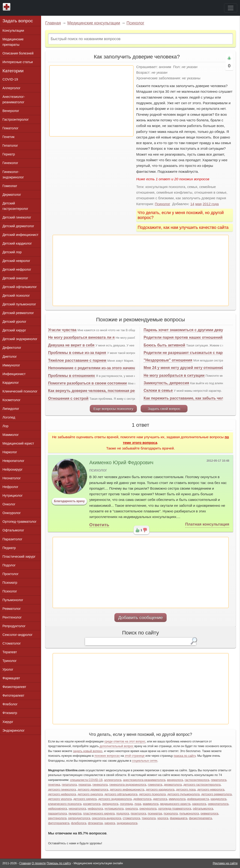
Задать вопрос (18, 21)
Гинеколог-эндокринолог (13, 175)
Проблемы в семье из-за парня (77, 353)
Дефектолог (12, 348)
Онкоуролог (12, 513)
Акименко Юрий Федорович (121, 463)
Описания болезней (18, 53)
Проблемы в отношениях (71, 376)
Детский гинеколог (17, 217)
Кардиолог (11, 383)
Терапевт (10, 652)
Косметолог (12, 400)
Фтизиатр (10, 713)
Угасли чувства (62, 330)
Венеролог (11, 111)
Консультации (13, 31)
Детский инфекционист (21, 235)
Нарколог (10, 452)
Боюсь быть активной (164, 345)
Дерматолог (12, 195)
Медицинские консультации (94, 23)
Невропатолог (13, 461)
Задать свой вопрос (164, 409)
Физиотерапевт (14, 687)
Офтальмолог (13, 530)
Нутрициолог (13, 495)
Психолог (135, 23)
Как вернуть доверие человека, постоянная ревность (98, 391)
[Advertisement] (91, 101)
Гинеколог (10, 163)
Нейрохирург (13, 469)
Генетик (9, 137)
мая (198, 204)
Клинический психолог (20, 391)
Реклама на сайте (225, 863)
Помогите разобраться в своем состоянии (87, 383)
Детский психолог (16, 296)
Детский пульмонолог (19, 304)
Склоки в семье (158, 390)
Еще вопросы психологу (113, 409)
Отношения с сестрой (68, 398)
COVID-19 (10, 79)
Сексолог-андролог (18, 635)
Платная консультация (207, 524)
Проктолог (11, 574)
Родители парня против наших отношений (183, 337)
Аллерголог (12, 88)
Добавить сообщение (141, 617)
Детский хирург (14, 330)
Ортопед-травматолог (20, 522)
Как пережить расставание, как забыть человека (189, 398)
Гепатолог (10, 146)
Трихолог (10, 661)
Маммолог (11, 435)
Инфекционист (14, 374)
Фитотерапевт (13, 695)
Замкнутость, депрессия (166, 383)
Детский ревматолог (18, 313)
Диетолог (10, 357)
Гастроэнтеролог (16, 119)
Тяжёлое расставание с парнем (77, 360)
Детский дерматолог (18, 226)
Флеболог (10, 704)
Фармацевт (11, 678)
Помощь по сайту (59, 863)
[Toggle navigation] (231, 8)
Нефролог (11, 487)
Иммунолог (11, 365)
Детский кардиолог (17, 243)
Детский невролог (16, 261)
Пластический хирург (19, 557)
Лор (6, 426)
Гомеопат (10, 186)
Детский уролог (15, 322)
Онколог (9, 504)
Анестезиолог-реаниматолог (14, 99)
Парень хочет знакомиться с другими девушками (189, 330)
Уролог (8, 669)
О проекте (39, 863)
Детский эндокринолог (20, 339)
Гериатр (9, 154)
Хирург (8, 722)
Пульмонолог (13, 600)
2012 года (211, 204)
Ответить (99, 525)
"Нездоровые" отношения (168, 360)
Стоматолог (12, 643)
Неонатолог (12, 478)
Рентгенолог (12, 617)
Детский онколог (15, 278)
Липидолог (11, 409)
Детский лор (12, 252)
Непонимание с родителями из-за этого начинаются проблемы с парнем (116, 368)
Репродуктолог (14, 626)
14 (192, 204)
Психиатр (10, 583)
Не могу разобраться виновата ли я (81, 337)
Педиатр (9, 548)
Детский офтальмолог (20, 287)
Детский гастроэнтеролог (15, 206)
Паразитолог (13, 539)
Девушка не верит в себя (71, 345)
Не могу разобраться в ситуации (174, 375)
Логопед (9, 417)
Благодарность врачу (69, 501)
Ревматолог (12, 609)
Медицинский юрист (18, 443)
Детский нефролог (17, 269)
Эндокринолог (14, 730)
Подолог (9, 565)
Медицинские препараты (13, 42)
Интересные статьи (18, 62)
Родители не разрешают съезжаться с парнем (187, 353)
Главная (53, 23)
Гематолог (11, 128)
